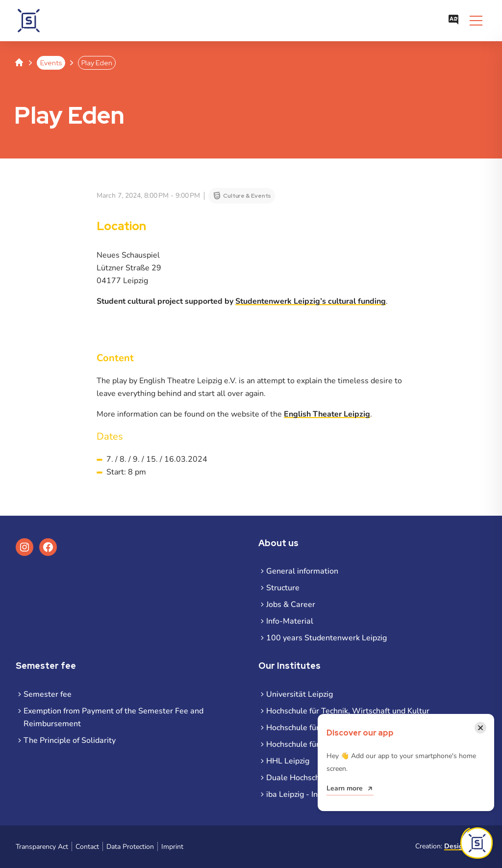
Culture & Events (247, 196)
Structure (283, 588)
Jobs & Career (291, 605)
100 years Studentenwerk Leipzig (326, 638)
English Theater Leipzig (327, 414)
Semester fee (48, 694)
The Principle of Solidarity (70, 740)
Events (51, 63)
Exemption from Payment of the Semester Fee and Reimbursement (113, 717)
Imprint (172, 847)
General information (302, 571)
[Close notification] (480, 728)
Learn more (345, 788)
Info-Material (290, 621)
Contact (87, 847)
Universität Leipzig (300, 694)
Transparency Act (42, 847)
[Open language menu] (453, 21)
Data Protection (130, 847)
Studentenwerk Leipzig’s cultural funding (311, 301)
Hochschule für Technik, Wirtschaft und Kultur (348, 711)
